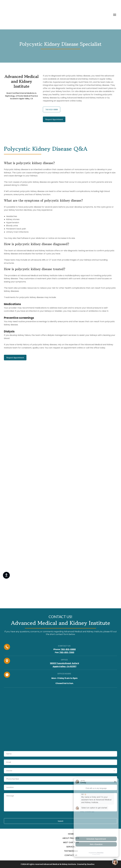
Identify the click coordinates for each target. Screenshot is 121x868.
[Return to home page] (39, 15)
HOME (71, 834)
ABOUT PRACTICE (71, 838)
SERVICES (71, 847)
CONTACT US (71, 855)
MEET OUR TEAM (71, 842)
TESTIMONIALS (71, 851)
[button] (52, 109)
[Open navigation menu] (115, 15)
